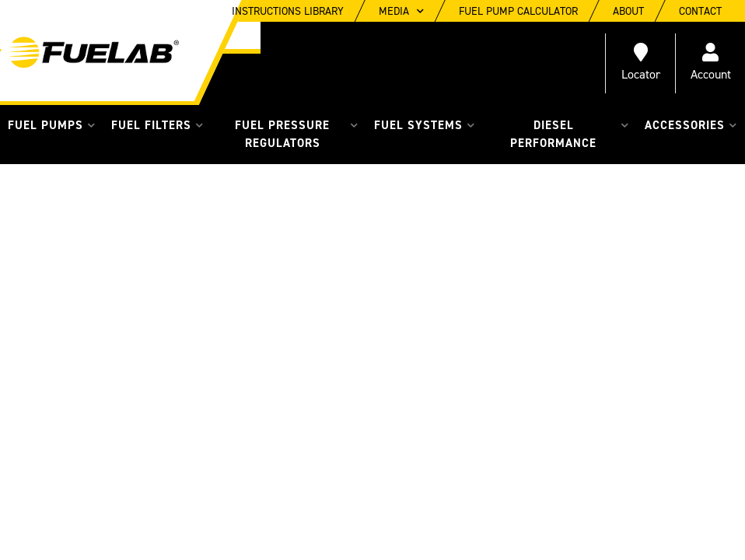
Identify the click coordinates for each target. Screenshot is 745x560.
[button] (52, 126)
